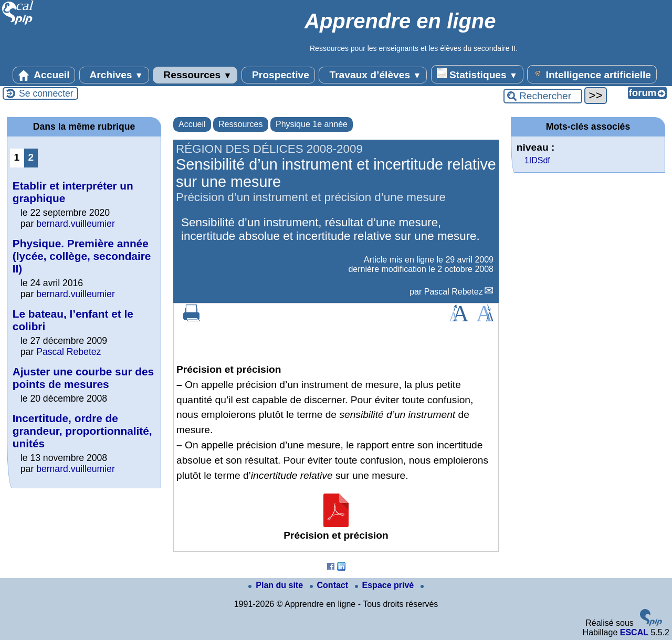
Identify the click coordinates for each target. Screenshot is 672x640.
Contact (330, 585)
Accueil (44, 75)
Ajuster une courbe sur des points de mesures (83, 378)
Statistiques (477, 74)
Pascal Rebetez (454, 292)
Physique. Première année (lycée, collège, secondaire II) (82, 256)
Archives (114, 75)
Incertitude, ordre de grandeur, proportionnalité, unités (82, 431)
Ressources (195, 75)
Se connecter (46, 93)
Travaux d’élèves (373, 75)
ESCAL (634, 632)
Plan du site (277, 585)
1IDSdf (537, 160)
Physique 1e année (312, 124)
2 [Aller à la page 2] (31, 157)
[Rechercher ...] (543, 96)
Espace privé (386, 585)
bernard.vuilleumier (76, 224)
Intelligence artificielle (592, 74)
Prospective (278, 75)
